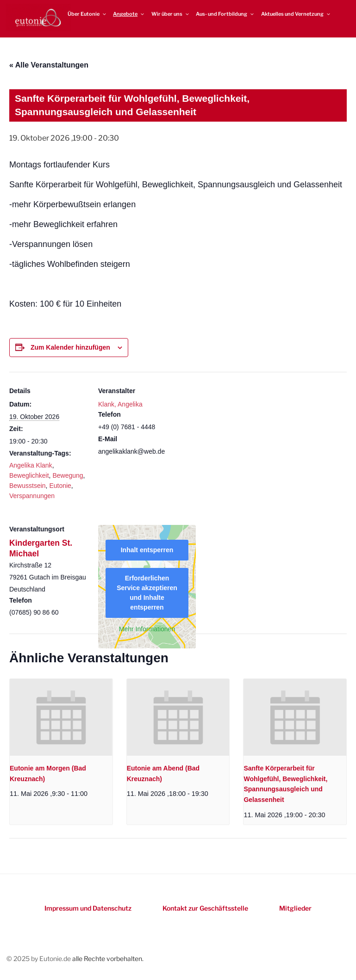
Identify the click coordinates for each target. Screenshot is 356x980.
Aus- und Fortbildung (225, 14)
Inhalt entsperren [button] (147, 550)
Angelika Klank (31, 465)
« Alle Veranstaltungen (49, 65)
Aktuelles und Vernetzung (296, 14)
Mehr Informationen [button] (147, 629)
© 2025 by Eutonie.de (39, 958)
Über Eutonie (87, 14)
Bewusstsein (28, 486)
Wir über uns (171, 14)
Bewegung (68, 475)
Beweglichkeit (29, 475)
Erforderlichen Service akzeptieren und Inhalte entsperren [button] (147, 593)
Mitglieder (295, 908)
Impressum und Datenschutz (88, 908)
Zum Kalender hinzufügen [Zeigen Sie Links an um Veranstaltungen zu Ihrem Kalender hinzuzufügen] (70, 347)
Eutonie (60, 486)
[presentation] (61, 717)
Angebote (129, 14)
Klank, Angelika (120, 404)
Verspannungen (32, 496)
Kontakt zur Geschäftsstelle (205, 908)
